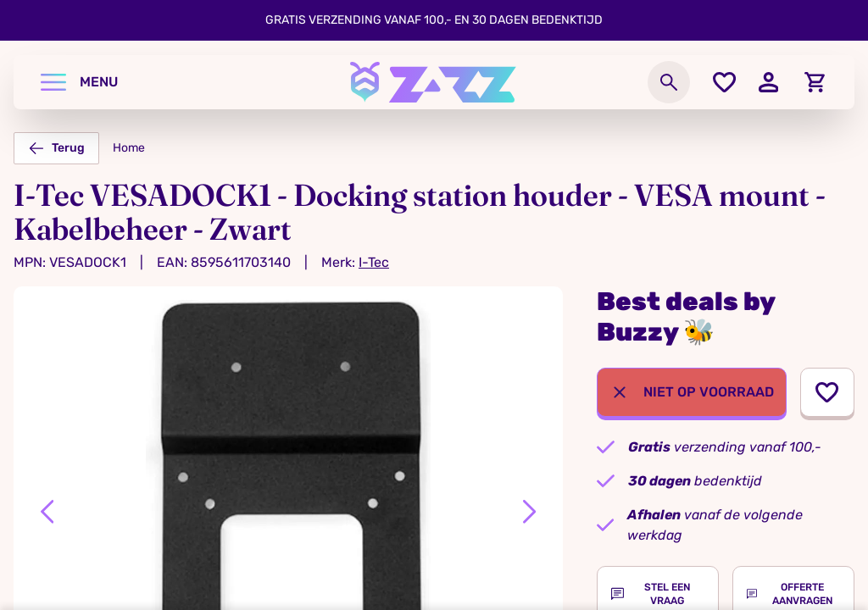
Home (129, 148)
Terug (56, 148)
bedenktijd (695, 481)
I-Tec (374, 262)
